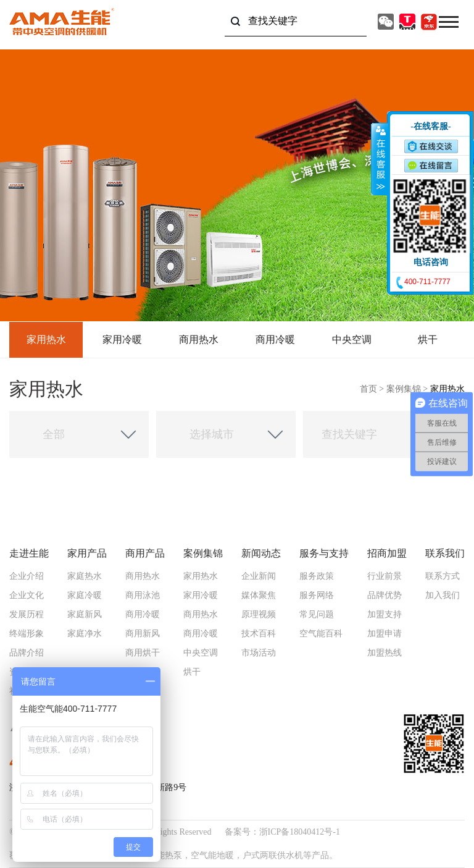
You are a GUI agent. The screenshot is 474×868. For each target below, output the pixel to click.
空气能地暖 (212, 855)
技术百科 (259, 634)
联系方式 (443, 576)
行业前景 (385, 576)
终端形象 (27, 634)
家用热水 (46, 339)
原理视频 (259, 615)
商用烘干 (143, 653)
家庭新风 (85, 615)
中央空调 (352, 339)
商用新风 (143, 634)
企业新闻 (259, 576)
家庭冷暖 (85, 596)
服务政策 (317, 576)
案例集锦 (404, 389)
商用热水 (199, 339)
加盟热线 (385, 653)
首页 (368, 389)
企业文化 (27, 596)
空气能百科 (321, 634)
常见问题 (317, 615)
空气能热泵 (160, 855)
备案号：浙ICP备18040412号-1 (282, 832)
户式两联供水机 (273, 855)
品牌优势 (385, 596)
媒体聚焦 (259, 596)
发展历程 (27, 615)
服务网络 (317, 596)
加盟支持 (385, 615)
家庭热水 (85, 576)
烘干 (428, 339)
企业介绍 (27, 576)
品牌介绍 (27, 653)
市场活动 (259, 653)
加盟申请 (385, 634)
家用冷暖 (122, 339)
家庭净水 (85, 634)
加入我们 (443, 596)
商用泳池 (143, 596)
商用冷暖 (275, 339)
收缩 (380, 159)
